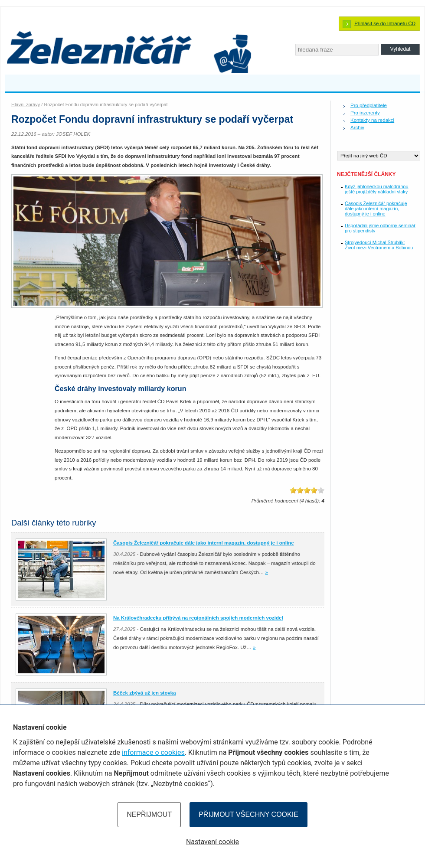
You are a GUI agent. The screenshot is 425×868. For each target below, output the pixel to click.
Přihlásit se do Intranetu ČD (385, 23)
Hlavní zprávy (26, 104)
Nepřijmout (149, 814)
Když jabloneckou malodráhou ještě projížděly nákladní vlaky (377, 189)
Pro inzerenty (365, 113)
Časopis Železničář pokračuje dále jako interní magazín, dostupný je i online (376, 209)
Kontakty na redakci (372, 120)
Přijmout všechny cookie (248, 814)
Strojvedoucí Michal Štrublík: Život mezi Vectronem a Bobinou (379, 245)
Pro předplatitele (369, 105)
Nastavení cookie (212, 842)
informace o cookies (153, 752)
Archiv (357, 127)
